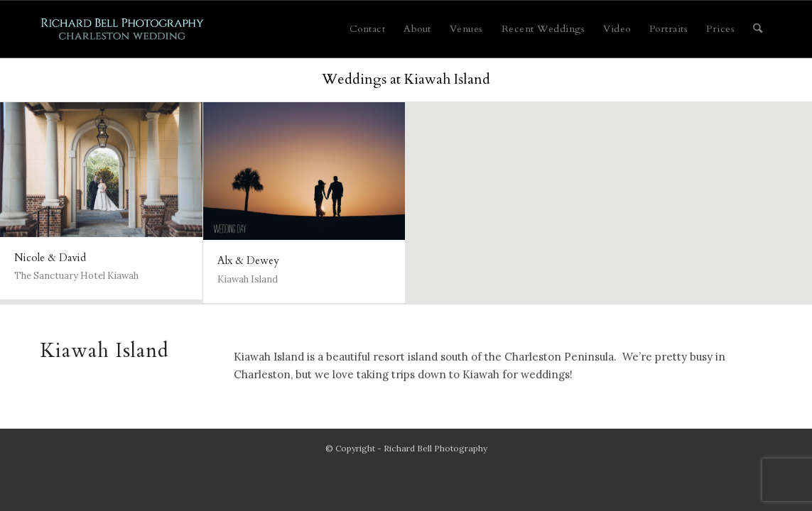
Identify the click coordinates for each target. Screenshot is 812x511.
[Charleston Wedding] (123, 29)
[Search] (758, 29)
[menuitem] (368, 29)
